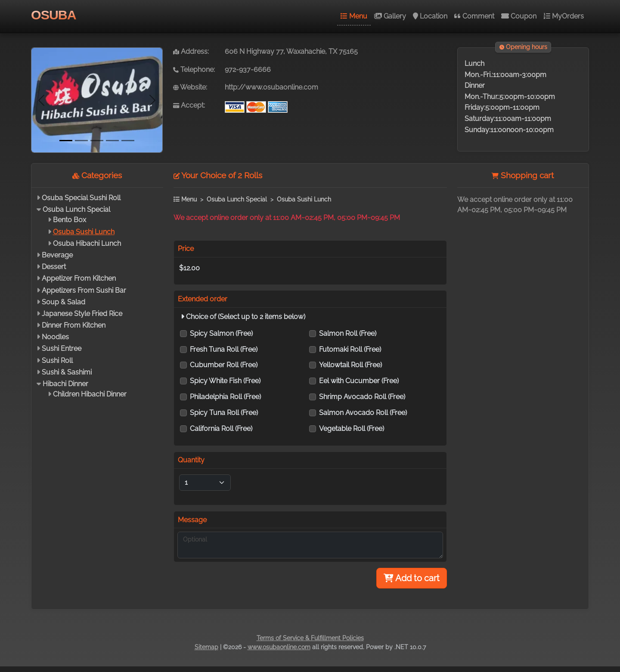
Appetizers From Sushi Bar (84, 290)
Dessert (54, 267)
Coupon (519, 16)
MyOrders (564, 16)
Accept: (189, 105)
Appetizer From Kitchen (79, 278)
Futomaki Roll (350, 349)
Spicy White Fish (225, 381)
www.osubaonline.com (279, 647)
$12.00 (189, 268)
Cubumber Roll (224, 365)
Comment (474, 16)
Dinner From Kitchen (74, 325)
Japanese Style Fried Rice (82, 314)
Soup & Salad (64, 302)
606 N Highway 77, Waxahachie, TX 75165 (291, 51)
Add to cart (412, 578)
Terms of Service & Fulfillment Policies (310, 638)
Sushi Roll (57, 361)
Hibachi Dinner (65, 384)
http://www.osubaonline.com (271, 87)
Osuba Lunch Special (76, 209)
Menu (354, 16)
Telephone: (194, 70)
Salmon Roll (348, 333)
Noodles (55, 337)
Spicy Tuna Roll (224, 413)
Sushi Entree (62, 348)
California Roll (221, 429)
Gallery (390, 16)
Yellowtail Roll (350, 365)
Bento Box (70, 220)
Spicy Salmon (221, 333)
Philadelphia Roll (225, 397)
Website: (190, 87)
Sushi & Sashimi (67, 372)
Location (430, 16)
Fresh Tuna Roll (224, 349)
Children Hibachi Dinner (90, 394)
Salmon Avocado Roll (363, 413)
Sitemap (206, 647)
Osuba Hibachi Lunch (87, 243)
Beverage (57, 255)
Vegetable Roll (352, 429)
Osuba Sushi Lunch (84, 232)
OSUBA (54, 15)
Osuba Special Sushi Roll (81, 198)
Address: (191, 51)
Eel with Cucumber (359, 381)
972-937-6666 (248, 70)
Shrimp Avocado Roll (362, 397)
